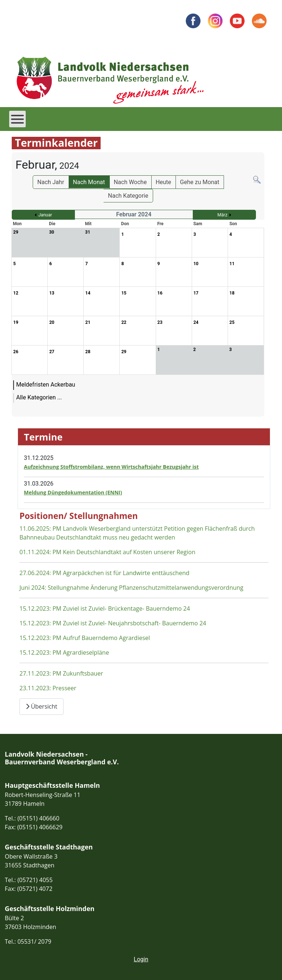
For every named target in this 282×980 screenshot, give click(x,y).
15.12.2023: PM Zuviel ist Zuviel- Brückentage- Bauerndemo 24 (105, 608)
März (222, 215)
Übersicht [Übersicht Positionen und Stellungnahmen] (41, 706)
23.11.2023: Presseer (48, 688)
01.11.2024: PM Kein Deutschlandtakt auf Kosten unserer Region (107, 552)
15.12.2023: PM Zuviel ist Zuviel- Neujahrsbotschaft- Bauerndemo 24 (113, 623)
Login (141, 959)
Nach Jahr (51, 182)
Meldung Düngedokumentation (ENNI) (73, 492)
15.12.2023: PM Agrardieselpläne (64, 652)
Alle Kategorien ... (39, 397)
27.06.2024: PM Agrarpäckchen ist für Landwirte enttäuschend (104, 573)
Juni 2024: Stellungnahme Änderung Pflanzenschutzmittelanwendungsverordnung (131, 588)
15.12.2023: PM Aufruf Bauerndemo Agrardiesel (85, 638)
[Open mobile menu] (17, 119)
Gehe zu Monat (200, 182)
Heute (163, 182)
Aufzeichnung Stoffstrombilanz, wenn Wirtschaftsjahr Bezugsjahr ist (111, 467)
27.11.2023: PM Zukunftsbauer (61, 673)
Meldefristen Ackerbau (46, 385)
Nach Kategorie (128, 196)
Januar (45, 215)
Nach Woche (130, 182)
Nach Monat (89, 182)
